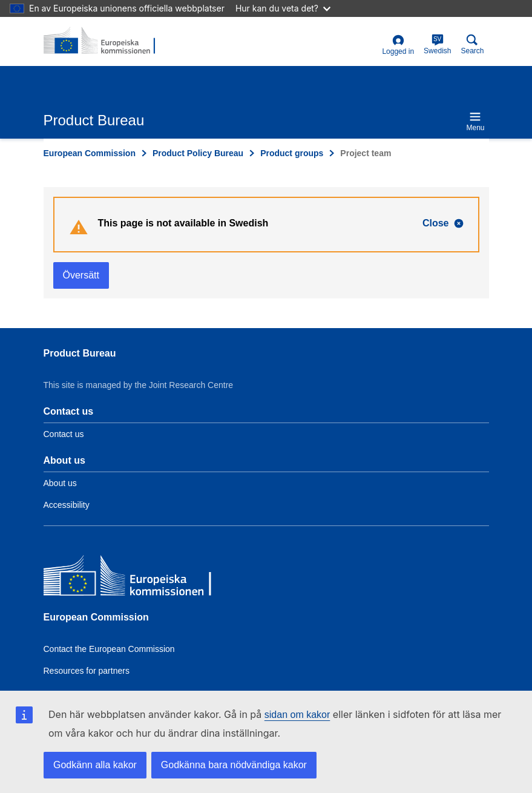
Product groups (292, 153)
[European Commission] (131, 578)
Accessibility (67, 505)
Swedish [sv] (437, 44)
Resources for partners (87, 671)
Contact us (64, 434)
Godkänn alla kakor (95, 765)
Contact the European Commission (109, 649)
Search (472, 44)
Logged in (398, 45)
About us (60, 483)
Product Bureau (80, 353)
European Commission (90, 153)
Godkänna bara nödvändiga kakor (234, 765)
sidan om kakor (297, 715)
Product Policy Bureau (198, 153)
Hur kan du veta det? (283, 8)
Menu (475, 121)
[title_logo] (102, 41)
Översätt (81, 275)
